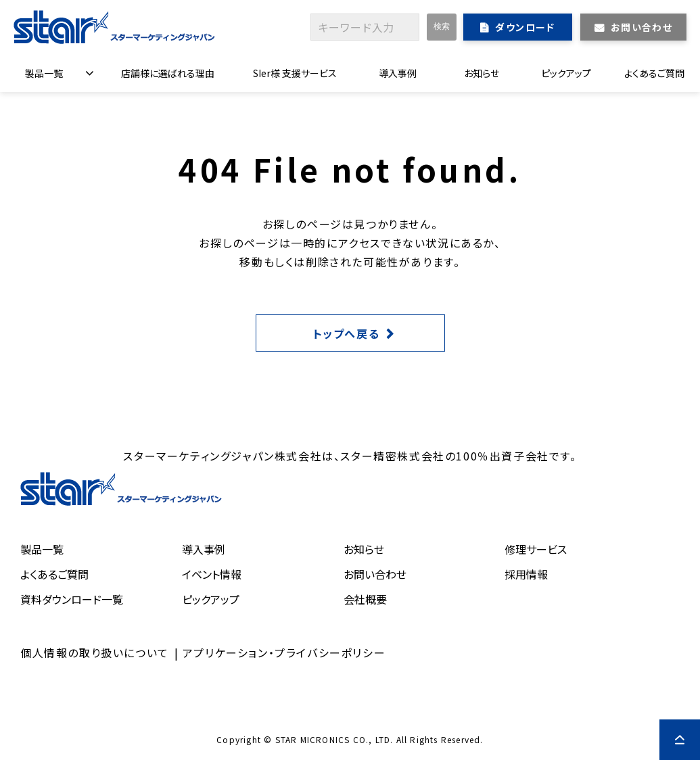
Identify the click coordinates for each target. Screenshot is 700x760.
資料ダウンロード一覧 (72, 599)
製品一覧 (44, 73)
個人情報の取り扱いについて (95, 652)
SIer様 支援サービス (295, 73)
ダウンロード (525, 27)
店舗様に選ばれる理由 (168, 73)
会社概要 (365, 599)
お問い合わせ (641, 27)
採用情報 (526, 574)
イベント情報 (212, 574)
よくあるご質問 (654, 73)
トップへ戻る (347, 333)
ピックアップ (566, 73)
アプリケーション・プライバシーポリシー (284, 652)
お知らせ (482, 73)
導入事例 (398, 73)
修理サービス (536, 549)
